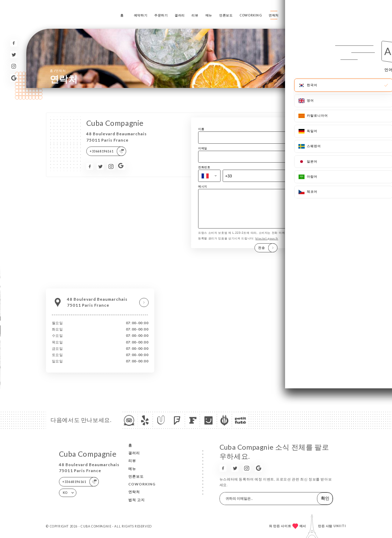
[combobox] (209, 176)
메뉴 (209, 15)
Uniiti (340, 526)
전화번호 (204, 167)
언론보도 (226, 15)
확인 (325, 498)
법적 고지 (137, 500)
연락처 (274, 15)
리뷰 (195, 15)
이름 (201, 129)
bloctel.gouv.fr (267, 243)
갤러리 (180, 15)
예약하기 (141, 15)
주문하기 (161, 15)
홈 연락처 (58, 70)
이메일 (203, 148)
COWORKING (251, 15)
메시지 (203, 186)
